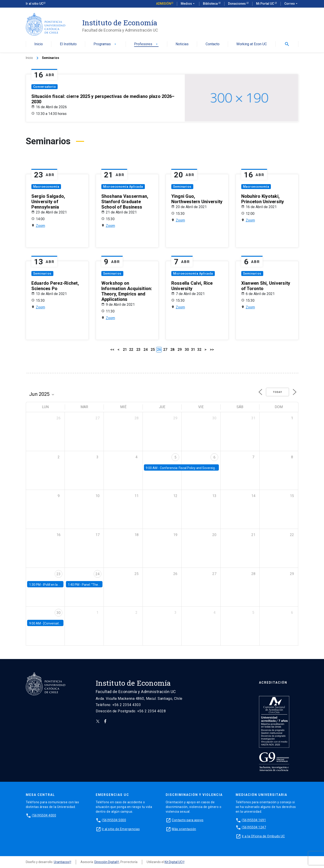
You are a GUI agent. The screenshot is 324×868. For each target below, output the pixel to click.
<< (112, 350)
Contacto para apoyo (188, 820)
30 (187, 350)
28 (172, 350)
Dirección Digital (106, 862)
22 (131, 350)
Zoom (40, 226)
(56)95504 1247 (254, 827)
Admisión (164, 4)
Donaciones (237, 4)
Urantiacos (61, 862)
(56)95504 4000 (44, 815)
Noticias (182, 44)
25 (153, 350)
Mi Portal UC (265, 4)
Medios (188, 4)
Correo (291, 4)
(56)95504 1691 (254, 820)
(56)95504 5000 (114, 820)
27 (165, 350)
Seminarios (182, 187)
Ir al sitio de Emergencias (121, 829)
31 (193, 350)
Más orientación (184, 829)
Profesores (146, 44)
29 (180, 350)
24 (146, 350)
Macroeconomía (46, 187)
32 (199, 350)
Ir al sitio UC (35, 4)
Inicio (39, 44)
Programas (105, 44)
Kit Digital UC (173, 862)
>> (212, 350)
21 (125, 350)
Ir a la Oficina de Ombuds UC (263, 836)
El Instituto (68, 44)
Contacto (213, 44)
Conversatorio (45, 87)
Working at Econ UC (252, 44)
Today (277, 392)
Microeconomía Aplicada (123, 187)
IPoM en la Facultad (57, 585)
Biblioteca (211, 4)
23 (138, 350)
